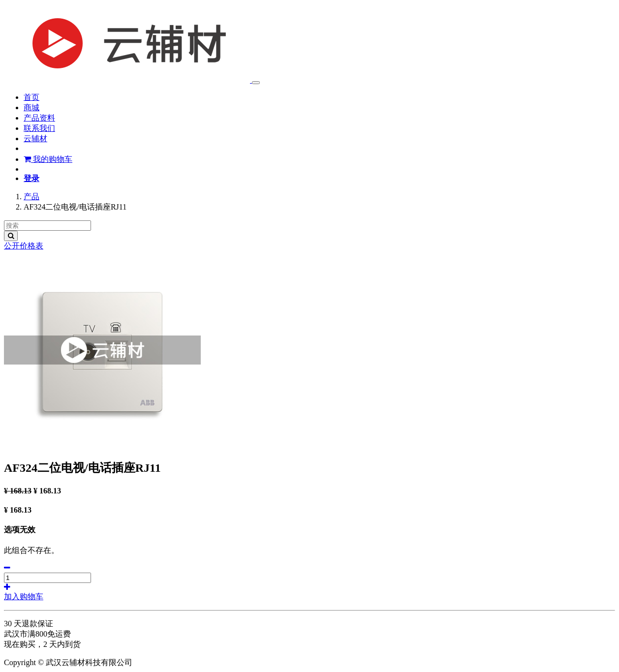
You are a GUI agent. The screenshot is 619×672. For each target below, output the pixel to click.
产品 (31, 197)
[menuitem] (31, 97)
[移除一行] (7, 568)
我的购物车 (48, 159)
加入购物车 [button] (24, 596)
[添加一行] (7, 587)
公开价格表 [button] (24, 246)
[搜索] (11, 236)
